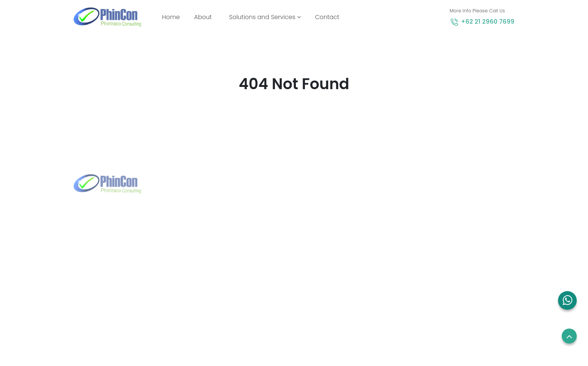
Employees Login (435, 227)
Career (422, 241)
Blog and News (320, 283)
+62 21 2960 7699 (488, 22)
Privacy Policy (431, 269)
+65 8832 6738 (218, 246)
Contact (327, 17)
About (203, 17)
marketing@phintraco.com (123, 282)
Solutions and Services (265, 17)
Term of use (429, 255)
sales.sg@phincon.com (230, 258)
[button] (567, 300)
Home (172, 17)
